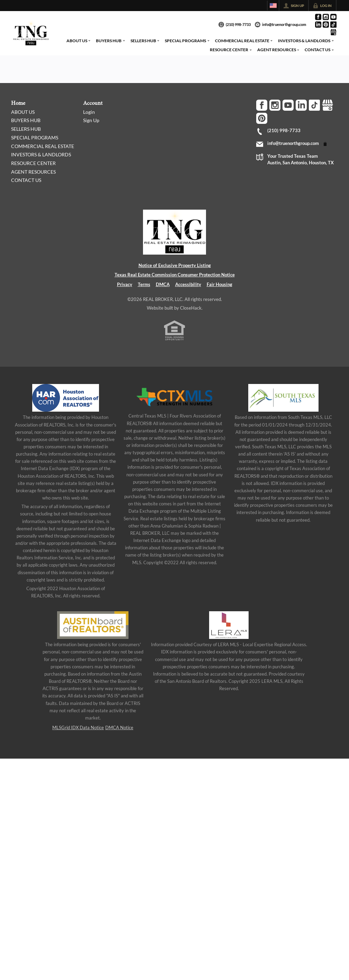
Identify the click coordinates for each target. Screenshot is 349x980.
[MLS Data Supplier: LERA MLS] (229, 625)
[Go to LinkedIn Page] (318, 25)
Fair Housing (220, 284)
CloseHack (191, 308)
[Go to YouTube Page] (333, 17)
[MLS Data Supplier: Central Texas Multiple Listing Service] (174, 397)
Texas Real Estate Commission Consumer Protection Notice (175, 275)
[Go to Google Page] (333, 32)
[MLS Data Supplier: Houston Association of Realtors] (66, 398)
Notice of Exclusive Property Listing (175, 265)
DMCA (163, 284)
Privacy (125, 284)
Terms (144, 284)
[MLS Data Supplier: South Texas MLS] (283, 398)
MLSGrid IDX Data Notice (78, 727)
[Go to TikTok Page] (333, 25)
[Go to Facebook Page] (318, 17)
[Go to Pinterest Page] (326, 25)
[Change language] (273, 6)
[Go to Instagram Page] (326, 17)
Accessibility (188, 284)
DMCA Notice (119, 727)
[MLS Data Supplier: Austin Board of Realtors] (93, 625)
